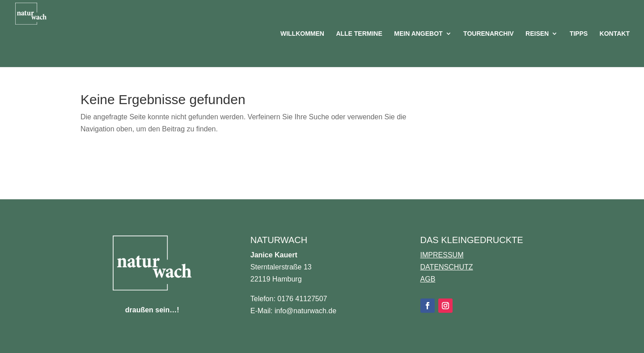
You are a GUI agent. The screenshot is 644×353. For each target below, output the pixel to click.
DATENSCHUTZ (447, 267)
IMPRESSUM (442, 255)
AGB (428, 279)
